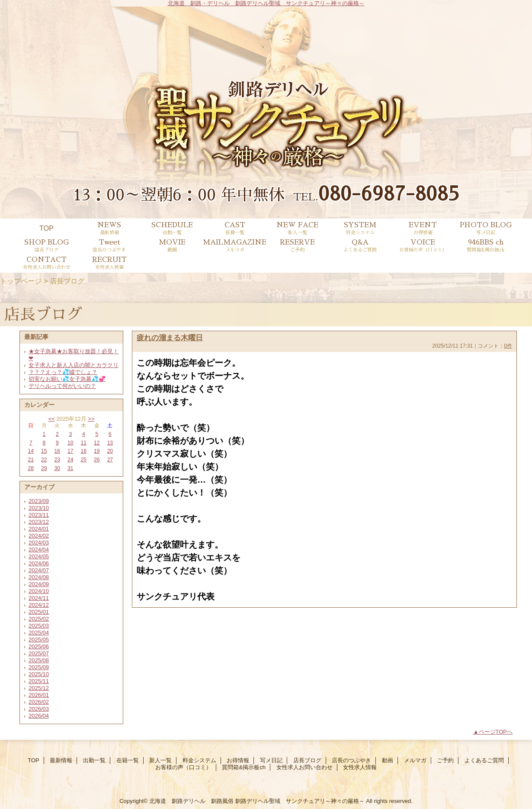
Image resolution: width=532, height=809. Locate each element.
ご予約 (445, 760)
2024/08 (39, 577)
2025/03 (39, 626)
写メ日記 (271, 760)
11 (84, 443)
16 (57, 451)
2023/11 (39, 515)
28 (31, 468)
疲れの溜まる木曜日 (170, 338)
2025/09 (39, 667)
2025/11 (39, 681)
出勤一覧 (94, 760)
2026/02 (39, 702)
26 (97, 460)
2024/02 (39, 536)
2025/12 (39, 688)
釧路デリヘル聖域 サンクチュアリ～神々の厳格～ (300, 801)
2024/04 (39, 550)
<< (51, 419)
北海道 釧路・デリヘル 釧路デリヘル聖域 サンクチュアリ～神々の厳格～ (266, 3)
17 (70, 451)
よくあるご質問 (484, 760)
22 (44, 460)
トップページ (21, 281)
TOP (46, 228)
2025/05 (39, 640)
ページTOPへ (496, 732)
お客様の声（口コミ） (183, 767)
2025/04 (39, 633)
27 (110, 460)
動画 (388, 760)
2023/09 (39, 501)
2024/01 (39, 529)
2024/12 (39, 605)
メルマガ (415, 760)
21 (31, 460)
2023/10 (39, 508)
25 (84, 460)
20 (110, 451)
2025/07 (39, 653)
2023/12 (39, 522)
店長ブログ (307, 760)
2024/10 (39, 591)
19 (97, 451)
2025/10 (39, 674)
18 (84, 451)
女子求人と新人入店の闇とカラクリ (74, 365)
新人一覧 (160, 760)
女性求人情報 (360, 767)
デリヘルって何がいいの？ (62, 386)
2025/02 (39, 619)
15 (44, 451)
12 (97, 443)
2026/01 (39, 695)
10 (70, 443)
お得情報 (238, 760)
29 (44, 468)
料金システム (199, 760)
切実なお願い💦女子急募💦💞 (67, 379)
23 (57, 460)
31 (70, 468)
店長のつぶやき (351, 760)
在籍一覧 (128, 760)
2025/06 (39, 646)
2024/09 (39, 584)
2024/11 (39, 598)
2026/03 (39, 709)
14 (31, 451)
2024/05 (39, 556)
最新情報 (61, 760)
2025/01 (39, 612)
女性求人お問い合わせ (304, 767)
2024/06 (39, 563)
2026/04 (39, 716)
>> (91, 419)
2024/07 (39, 570)
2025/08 (39, 660)
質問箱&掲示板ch (244, 767)
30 (57, 468)
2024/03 (39, 543)
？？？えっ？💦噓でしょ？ (63, 372)
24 (70, 460)
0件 (508, 346)
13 (110, 443)
